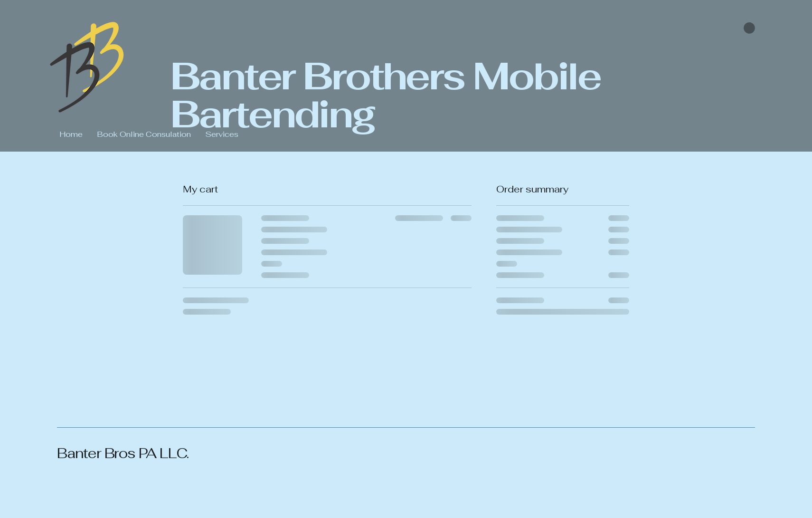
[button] (749, 28)
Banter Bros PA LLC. (124, 453)
